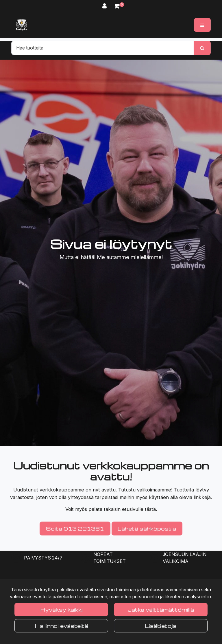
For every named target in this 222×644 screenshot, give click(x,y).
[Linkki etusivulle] (22, 25)
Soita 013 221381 (75, 528)
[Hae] (103, 48)
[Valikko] (202, 25)
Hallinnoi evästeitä (61, 626)
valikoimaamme (154, 490)
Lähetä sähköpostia (147, 528)
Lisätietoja (161, 626)
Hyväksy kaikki (61, 609)
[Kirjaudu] (105, 6)
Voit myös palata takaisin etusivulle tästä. (111, 509)
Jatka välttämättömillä (161, 609)
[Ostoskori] (117, 6)
